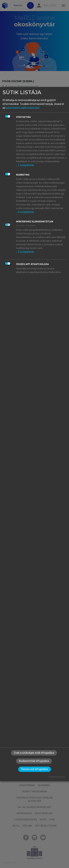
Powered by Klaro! (57, 777)
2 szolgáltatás (25, 212)
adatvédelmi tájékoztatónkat (23, 108)
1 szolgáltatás (25, 165)
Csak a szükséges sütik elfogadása (34, 753)
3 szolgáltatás (25, 252)
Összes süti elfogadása (35, 769)
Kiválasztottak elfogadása (34, 761)
